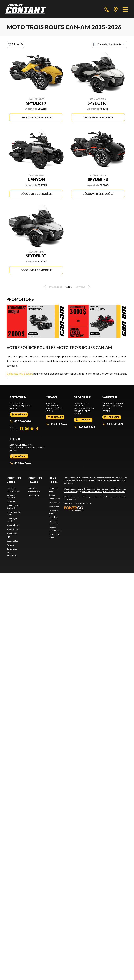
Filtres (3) (15, 44)
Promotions (54, 507)
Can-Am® (11, 501)
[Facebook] (22, 429)
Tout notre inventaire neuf (13, 490)
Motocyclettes (13, 525)
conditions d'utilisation (92, 491)
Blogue (52, 495)
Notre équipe (54, 499)
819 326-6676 (84, 426)
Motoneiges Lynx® (12, 520)
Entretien (53, 517)
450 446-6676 (20, 463)
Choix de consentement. (114, 491)
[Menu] (125, 9)
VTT (8, 537)
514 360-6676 (113, 424)
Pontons (10, 545)
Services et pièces (53, 512)
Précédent (53, 287)
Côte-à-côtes (12, 541)
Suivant (83, 287)
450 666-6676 (20, 421)
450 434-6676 (56, 424)
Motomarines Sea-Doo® (13, 507)
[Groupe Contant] (26, 9)
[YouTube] (32, 429)
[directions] (116, 9)
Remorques (12, 549)
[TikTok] (37, 429)
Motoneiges (12, 533)
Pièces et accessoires (54, 522)
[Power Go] (96, 509)
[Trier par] (110, 44)
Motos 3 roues (13, 529)
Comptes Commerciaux (55, 529)
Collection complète (11, 496)
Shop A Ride (86, 503)
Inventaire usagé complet (34, 490)
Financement (33, 495)
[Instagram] (27, 429)
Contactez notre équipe (20, 373)
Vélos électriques (12, 554)
